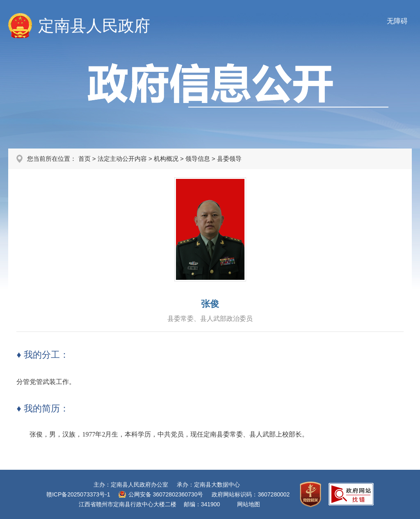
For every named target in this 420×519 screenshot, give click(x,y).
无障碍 (397, 21)
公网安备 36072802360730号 (166, 494)
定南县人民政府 (94, 26)
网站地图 (249, 504)
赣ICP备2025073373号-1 (78, 494)
